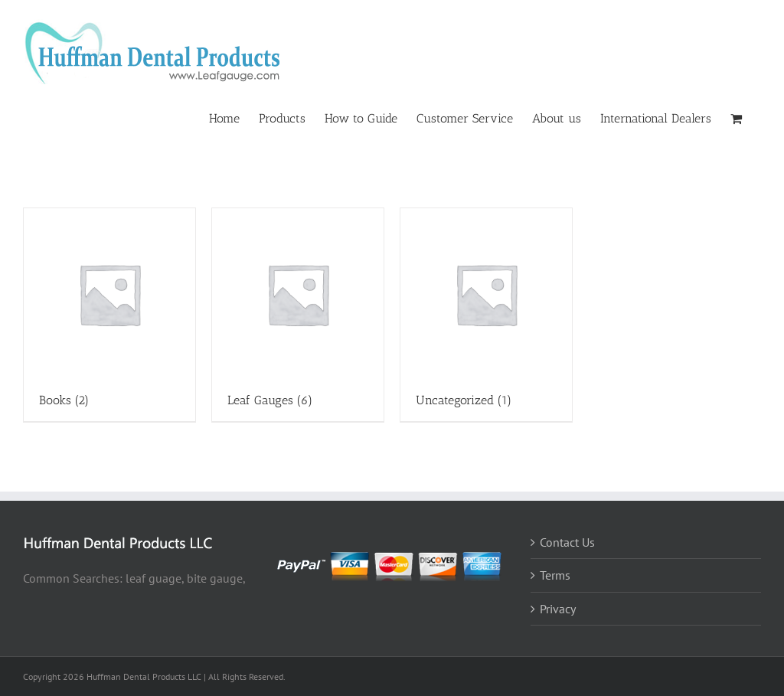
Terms (555, 575)
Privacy (558, 609)
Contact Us (567, 542)
